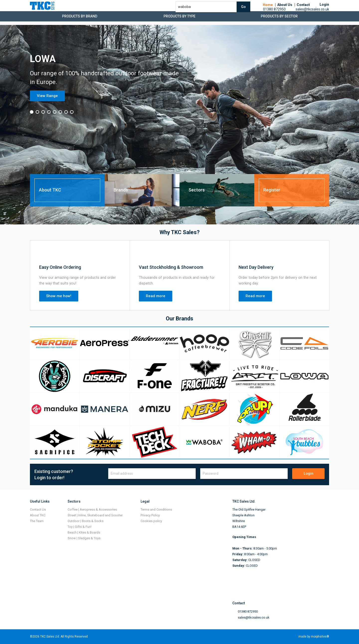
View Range (47, 96)
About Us (285, 10)
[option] (179, 125)
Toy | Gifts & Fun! (80, 527)
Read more (156, 296)
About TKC (38, 515)
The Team (37, 521)
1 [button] (32, 112)
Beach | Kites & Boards (84, 532)
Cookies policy (151, 521)
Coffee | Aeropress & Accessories (92, 509)
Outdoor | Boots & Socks (86, 521)
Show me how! (59, 296)
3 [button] (43, 112)
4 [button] (49, 112)
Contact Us (38, 509)
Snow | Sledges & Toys (84, 538)
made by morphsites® (314, 637)
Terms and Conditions (156, 509)
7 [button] (66, 112)
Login (309, 473)
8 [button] (72, 112)
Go (243, 12)
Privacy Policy (150, 515)
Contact (303, 10)
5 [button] (55, 112)
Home (268, 10)
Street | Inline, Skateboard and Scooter (95, 515)
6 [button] (60, 112)
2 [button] (37, 112)
